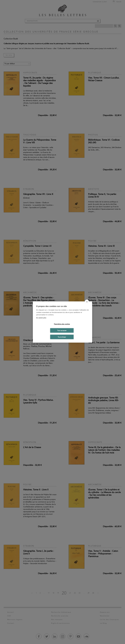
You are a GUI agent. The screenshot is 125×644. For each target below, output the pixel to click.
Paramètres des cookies (62, 324)
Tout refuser (62, 337)
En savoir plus (41, 318)
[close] (87, 302)
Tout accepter (62, 330)
